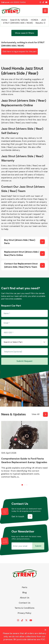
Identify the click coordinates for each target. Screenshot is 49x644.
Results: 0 (40, 23)
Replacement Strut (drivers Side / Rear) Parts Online (22, 253)
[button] (22, 485)
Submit (38, 546)
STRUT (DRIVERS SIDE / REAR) (18, 23)
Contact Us (25, 603)
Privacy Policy (24, 613)
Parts (25, 587)
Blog (25, 592)
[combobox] (24, 342)
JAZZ (43, 20)
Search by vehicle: (19, 20)
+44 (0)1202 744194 (18, 2)
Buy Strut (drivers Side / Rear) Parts (20, 242)
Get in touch (18, 516)
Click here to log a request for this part (19, 51)
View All (36, 414)
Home (4, 20)
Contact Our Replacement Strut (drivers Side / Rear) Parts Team (21, 265)
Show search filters (25, 33)
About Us (25, 598)
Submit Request (24, 361)
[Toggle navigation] (45, 11)
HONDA (35, 20)
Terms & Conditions (24, 608)
